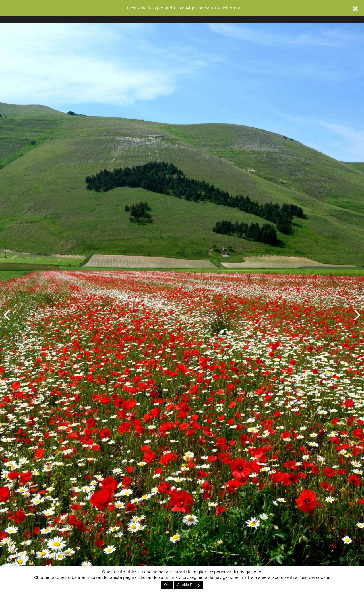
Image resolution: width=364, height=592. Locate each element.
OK (167, 585)
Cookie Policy (189, 585)
